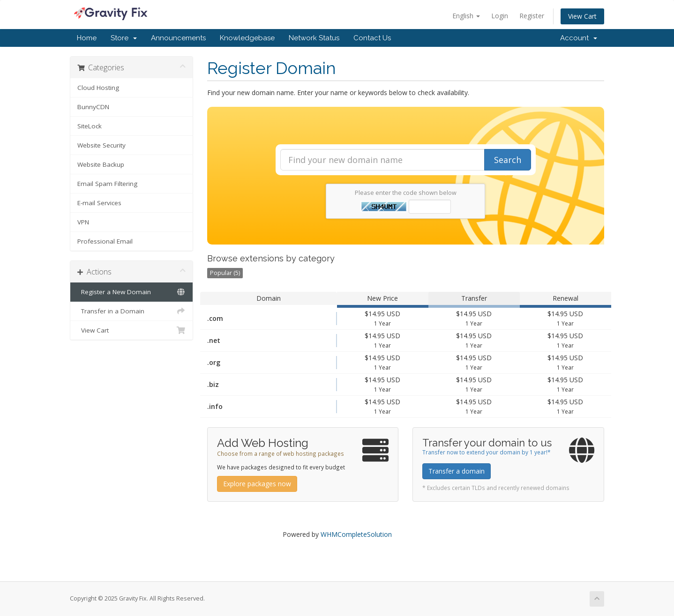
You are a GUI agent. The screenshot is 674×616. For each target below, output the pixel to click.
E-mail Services (99, 203)
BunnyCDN (93, 107)
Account (579, 38)
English (466, 16)
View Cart (582, 16)
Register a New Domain (131, 292)
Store (124, 38)
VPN (83, 222)
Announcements (178, 38)
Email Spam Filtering (107, 184)
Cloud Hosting (98, 88)
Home (87, 38)
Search (508, 160)
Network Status (314, 38)
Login (500, 16)
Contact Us (372, 38)
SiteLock (90, 126)
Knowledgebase (247, 38)
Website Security (101, 145)
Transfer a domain (457, 471)
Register (532, 16)
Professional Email (105, 241)
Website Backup (101, 164)
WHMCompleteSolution (356, 534)
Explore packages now (257, 484)
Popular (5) (225, 273)
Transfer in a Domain (131, 311)
